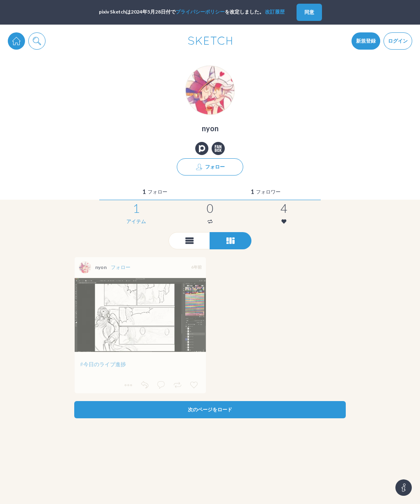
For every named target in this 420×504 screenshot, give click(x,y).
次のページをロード (210, 409)
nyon (101, 267)
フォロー (121, 267)
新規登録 (366, 41)
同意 (309, 12)
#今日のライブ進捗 (103, 364)
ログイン (398, 41)
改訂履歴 (275, 12)
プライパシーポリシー (200, 12)
